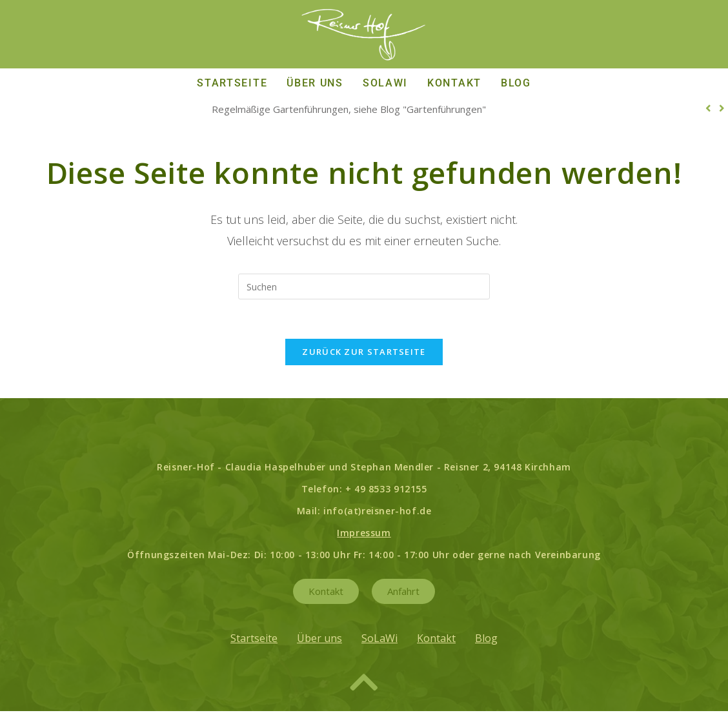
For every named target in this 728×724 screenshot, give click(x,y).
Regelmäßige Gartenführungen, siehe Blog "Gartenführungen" (349, 109)
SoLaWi (385, 83)
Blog (516, 83)
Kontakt (454, 83)
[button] (708, 109)
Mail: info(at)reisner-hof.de (364, 511)
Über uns (315, 83)
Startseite (232, 83)
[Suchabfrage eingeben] (364, 287)
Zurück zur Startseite (364, 352)
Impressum (364, 533)
